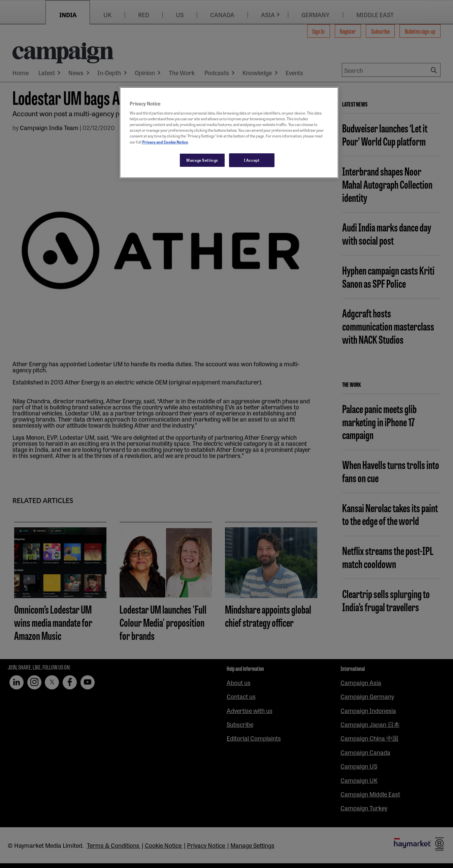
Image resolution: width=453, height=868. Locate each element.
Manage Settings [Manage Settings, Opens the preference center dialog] (202, 160)
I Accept (252, 160)
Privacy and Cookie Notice (165, 142)
